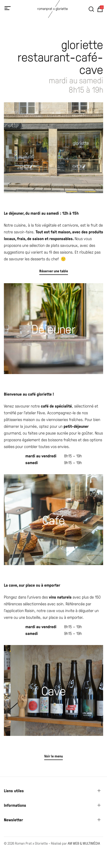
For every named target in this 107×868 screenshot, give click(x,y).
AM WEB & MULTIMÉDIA (84, 843)
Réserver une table (54, 271)
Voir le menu (53, 756)
